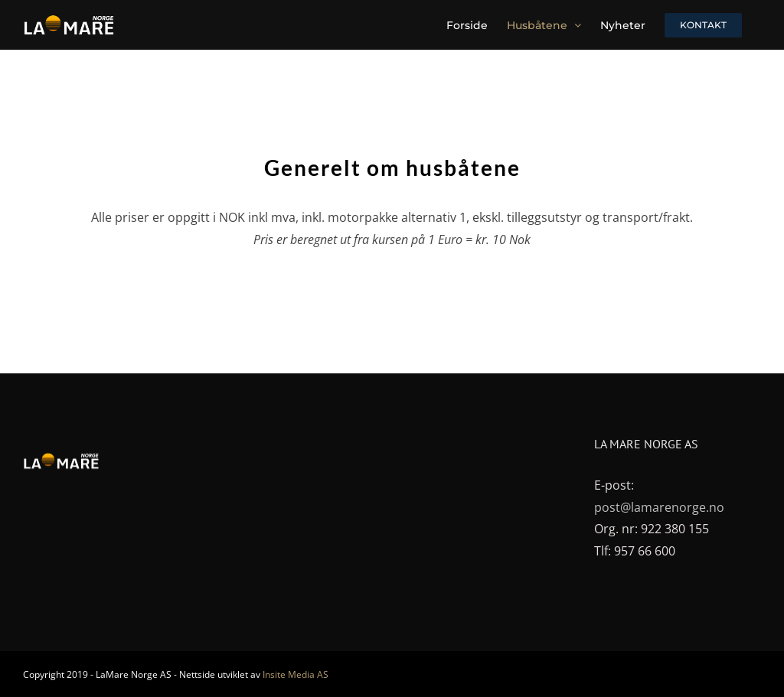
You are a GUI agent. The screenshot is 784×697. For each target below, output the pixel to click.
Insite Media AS (296, 674)
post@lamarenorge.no (659, 507)
